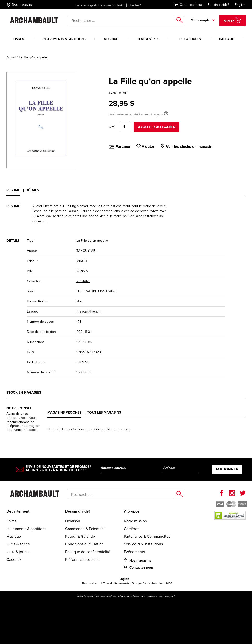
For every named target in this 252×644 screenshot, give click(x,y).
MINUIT (82, 261)
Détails (32, 190)
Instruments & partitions (64, 39)
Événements (134, 552)
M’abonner (227, 469)
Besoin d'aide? (218, 5)
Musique (111, 39)
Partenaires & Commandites (147, 536)
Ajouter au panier (157, 127)
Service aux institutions (143, 544)
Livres (19, 39)
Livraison (73, 521)
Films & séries (148, 39)
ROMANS (83, 281)
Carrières (131, 529)
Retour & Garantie (80, 536)
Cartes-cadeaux (189, 5)
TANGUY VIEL (119, 93)
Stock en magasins (24, 392)
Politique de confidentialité (88, 552)
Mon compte (200, 20)
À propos (132, 511)
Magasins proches (64, 413)
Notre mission (135, 521)
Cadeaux (227, 39)
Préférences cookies (82, 560)
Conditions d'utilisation (84, 544)
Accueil (11, 57)
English (240, 5)
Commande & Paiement (85, 529)
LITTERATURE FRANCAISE (96, 291)
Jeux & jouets (189, 39)
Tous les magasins (104, 413)
